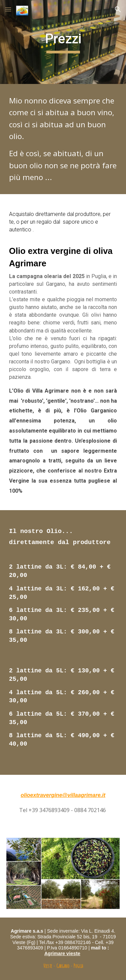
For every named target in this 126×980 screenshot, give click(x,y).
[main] (63, 42)
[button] (8, 9)
